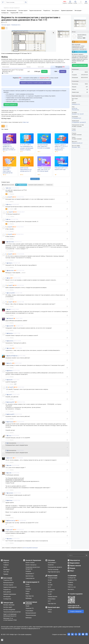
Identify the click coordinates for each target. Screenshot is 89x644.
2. (6, 197)
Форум (73, 568)
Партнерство (30, 596)
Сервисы (28, 589)
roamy (9, 188)
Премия (6, 574)
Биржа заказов (75, 566)
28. (6, 402)
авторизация (34, 548)
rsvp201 (11, 530)
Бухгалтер (75, 108)
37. (6, 493)
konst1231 (11, 326)
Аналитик (51, 565)
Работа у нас (72, 587)
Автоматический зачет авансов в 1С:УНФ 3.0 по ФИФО (44, 146)
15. (6, 302)
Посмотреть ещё (35, 179)
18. (6, 326)
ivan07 (10, 395)
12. (6, 278)
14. (6, 293)
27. (6, 395)
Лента (5, 567)
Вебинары (29, 598)
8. (6, 242)
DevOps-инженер (53, 569)
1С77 (49, 601)
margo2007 (12, 402)
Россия (74, 130)
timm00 (10, 458)
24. (6, 371)
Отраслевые (29, 611)
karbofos (11, 341)
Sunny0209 (12, 293)
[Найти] (87, 555)
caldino (10, 539)
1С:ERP (50, 580)
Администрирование (10, 594)
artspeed (11, 422)
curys (10, 436)
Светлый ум (12, 521)
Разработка (7, 590)
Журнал (6, 560)
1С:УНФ (50, 585)
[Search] (78, 555)
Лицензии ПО (30, 608)
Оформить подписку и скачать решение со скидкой (35, 83)
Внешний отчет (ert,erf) (78, 114)
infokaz (10, 500)
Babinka (11, 333)
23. (6, 363)
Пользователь (75, 110)
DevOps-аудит (8, 607)
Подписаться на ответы (8, 185)
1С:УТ (50, 587)
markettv (11, 493)
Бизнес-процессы (31, 565)
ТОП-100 (6, 572)
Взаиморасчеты (76, 104)
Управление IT (30, 574)
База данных (7, 592)
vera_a (10, 204)
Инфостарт (26, 122)
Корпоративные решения (31, 603)
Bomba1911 (11, 414)
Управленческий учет (77, 143)
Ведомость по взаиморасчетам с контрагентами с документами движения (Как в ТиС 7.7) (31, 19)
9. (6, 254)
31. (6, 436)
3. (6, 204)
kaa (9, 278)
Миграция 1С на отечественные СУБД (10, 619)
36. (6, 473)
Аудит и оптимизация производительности (10, 615)
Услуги (28, 591)
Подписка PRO (8, 580)
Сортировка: (36, 185)
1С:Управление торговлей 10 (79, 122)
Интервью (6, 569)
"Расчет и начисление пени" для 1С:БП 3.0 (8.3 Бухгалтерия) (44, 169)
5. (6, 219)
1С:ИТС (28, 587)
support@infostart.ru (74, 607)
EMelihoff (11, 318)
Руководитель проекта (55, 567)
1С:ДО (50, 594)
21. (6, 348)
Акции (27, 584)
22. (6, 356)
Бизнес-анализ (30, 562)
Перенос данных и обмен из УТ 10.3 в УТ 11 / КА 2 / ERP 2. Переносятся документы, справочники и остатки (61, 150)
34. (6, 458)
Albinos (11, 371)
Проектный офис (54, 607)
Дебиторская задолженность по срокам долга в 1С (26, 169)
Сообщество (7, 599)
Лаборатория (8, 603)
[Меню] (3, 2)
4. (7, 212)
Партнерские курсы (54, 572)
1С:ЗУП (50, 592)
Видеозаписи (75, 563)
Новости (6, 562)
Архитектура (30, 576)
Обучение (51, 560)
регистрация (26, 548)
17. (6, 318)
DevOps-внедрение (9, 610)
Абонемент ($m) (76, 147)
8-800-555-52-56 (74, 606)
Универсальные (52, 597)
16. (6, 309)
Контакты (71, 589)
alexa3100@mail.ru (13, 356)
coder (10, 465)
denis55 (10, 380)
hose (9, 219)
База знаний (8, 578)
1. (6, 188)
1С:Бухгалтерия (52, 578)
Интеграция (7, 597)
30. (6, 422)
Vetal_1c (10, 263)
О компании (72, 576)
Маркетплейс (53, 576)
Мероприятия (75, 560)
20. (6, 341)
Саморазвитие (30, 578)
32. (6, 443)
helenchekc (11, 242)
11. (6, 270)
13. (6, 285)
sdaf (9, 309)
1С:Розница (51, 590)
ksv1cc (10, 363)
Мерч (72, 571)
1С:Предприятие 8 (76, 118)
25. (6, 380)
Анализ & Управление (33, 560)
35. (6, 465)
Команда (28, 571)
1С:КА (50, 583)
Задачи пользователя (10, 587)
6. (6, 227)
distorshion (11, 270)
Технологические (31, 615)
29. (6, 414)
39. (6, 521)
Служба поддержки (76, 594)
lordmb (10, 348)
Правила (70, 582)
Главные (6, 565)
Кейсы (27, 594)
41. (6, 539)
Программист (52, 562)
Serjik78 (10, 197)
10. (6, 263)
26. (7, 387)
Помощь (70, 585)
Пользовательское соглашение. (11, 629)
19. (6, 333)
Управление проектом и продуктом (33, 568)
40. (6, 530)
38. (6, 500)
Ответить (12, 194)
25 (7, 389)
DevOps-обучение (9, 605)
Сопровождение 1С (32, 582)
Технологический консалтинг (12, 612)
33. (6, 450)
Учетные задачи (8, 585)
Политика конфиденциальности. (30, 629)
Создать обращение (76, 611)
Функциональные (8, 583)
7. (6, 234)
